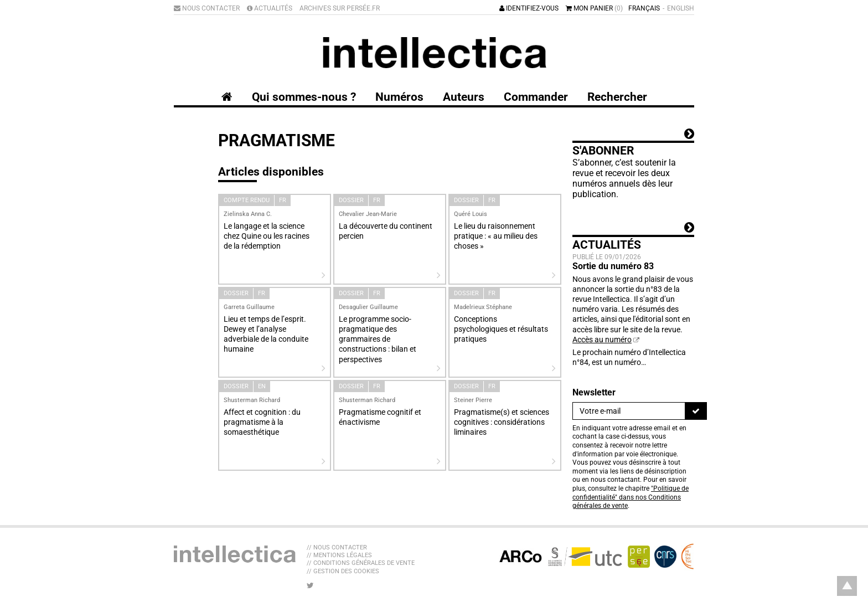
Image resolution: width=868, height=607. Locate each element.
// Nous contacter (337, 547)
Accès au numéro (602, 339)
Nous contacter (207, 8)
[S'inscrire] (696, 411)
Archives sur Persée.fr (340, 8)
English (681, 8)
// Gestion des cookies (343, 571)
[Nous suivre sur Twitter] (310, 585)
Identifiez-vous (529, 8)
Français (644, 8)
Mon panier (594, 8)
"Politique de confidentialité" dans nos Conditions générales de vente (631, 497)
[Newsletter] (629, 411)
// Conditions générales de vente (361, 563)
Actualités (270, 8)
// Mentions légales (339, 555)
